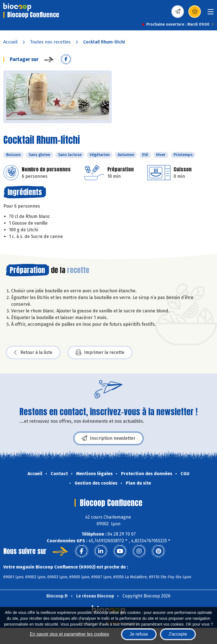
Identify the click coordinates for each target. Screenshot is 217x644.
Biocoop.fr (57, 596)
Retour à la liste (33, 353)
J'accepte (178, 634)
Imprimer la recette (100, 353)
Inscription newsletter (108, 438)
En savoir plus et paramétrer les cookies (69, 634)
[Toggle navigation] (211, 14)
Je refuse (139, 634)
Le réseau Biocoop (95, 596)
